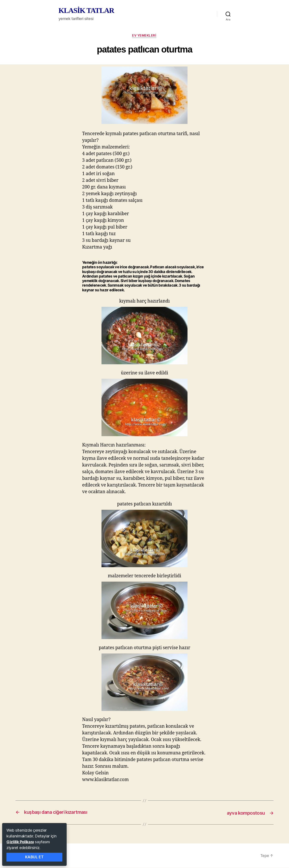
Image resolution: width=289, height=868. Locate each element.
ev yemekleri (145, 36)
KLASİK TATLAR (86, 11)
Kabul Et (35, 857)
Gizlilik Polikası (20, 842)
